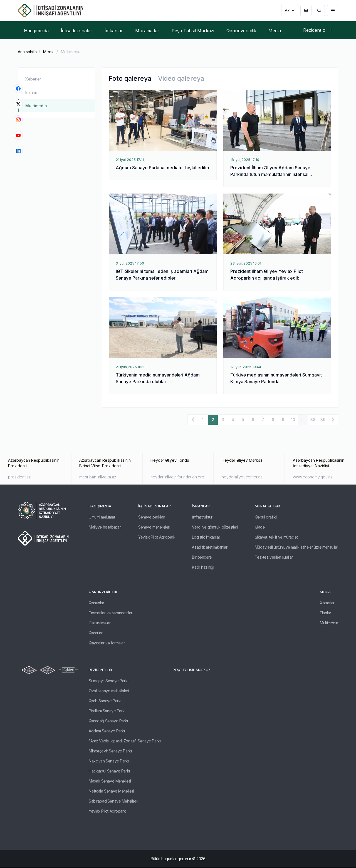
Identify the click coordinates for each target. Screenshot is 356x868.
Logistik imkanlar (206, 537)
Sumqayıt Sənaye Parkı (108, 681)
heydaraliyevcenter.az (242, 477)
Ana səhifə (27, 52)
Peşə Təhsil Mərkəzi (192, 670)
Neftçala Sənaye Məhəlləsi (111, 791)
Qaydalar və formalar (107, 643)
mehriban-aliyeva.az (98, 477)
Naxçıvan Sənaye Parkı (109, 761)
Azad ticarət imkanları (210, 547)
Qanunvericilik (103, 592)
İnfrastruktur (202, 517)
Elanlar (31, 92)
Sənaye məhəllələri (154, 527)
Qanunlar (97, 603)
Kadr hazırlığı (203, 567)
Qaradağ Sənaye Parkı (108, 721)
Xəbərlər (33, 79)
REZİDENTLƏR (100, 670)
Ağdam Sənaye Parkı (107, 731)
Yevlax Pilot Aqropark (157, 537)
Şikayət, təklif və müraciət (276, 537)
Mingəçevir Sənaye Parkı (110, 751)
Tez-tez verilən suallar (274, 557)
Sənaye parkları (152, 517)
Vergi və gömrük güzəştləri (215, 527)
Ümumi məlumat (102, 517)
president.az (19, 477)
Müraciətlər (267, 506)
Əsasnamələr (100, 623)
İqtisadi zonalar (154, 506)
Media (49, 52)
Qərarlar (96, 633)
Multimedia (71, 52)
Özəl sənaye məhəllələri (109, 691)
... (303, 420)
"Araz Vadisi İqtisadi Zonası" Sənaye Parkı (125, 741)
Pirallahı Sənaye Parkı (107, 711)
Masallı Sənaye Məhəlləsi (110, 781)
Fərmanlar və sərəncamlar (111, 613)
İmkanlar (201, 506)
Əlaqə (260, 527)
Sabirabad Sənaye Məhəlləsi (113, 801)
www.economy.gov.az (313, 477)
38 (313, 420)
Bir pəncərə (202, 557)
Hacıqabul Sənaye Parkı (109, 771)
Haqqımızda (100, 506)
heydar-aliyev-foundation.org (177, 477)
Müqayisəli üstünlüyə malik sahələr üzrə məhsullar (296, 547)
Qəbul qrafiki (266, 517)
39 (323, 420)
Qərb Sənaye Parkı (105, 701)
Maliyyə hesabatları (105, 527)
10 (293, 420)
